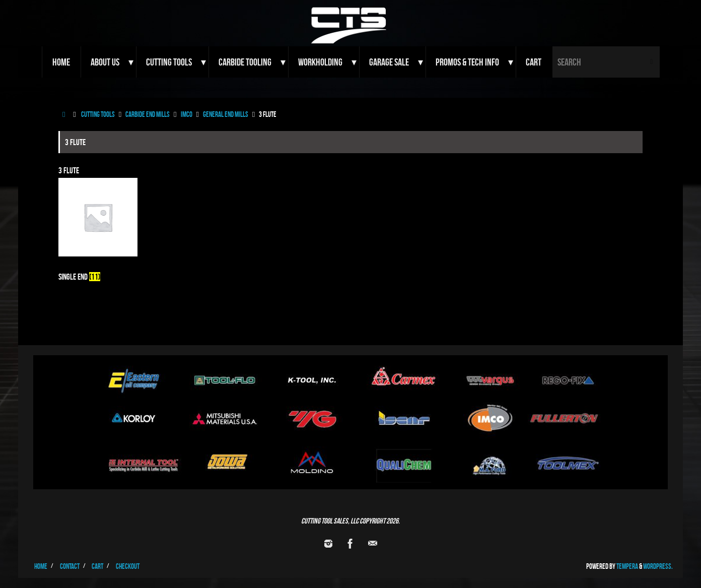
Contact (70, 566)
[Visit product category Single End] (98, 233)
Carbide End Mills (148, 114)
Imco (187, 114)
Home (41, 566)
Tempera (627, 566)
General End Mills (226, 114)
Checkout (128, 566)
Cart (97, 566)
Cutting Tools (98, 114)
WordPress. (658, 566)
